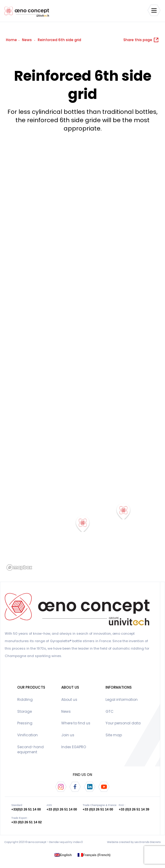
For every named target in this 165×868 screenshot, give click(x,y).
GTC (110, 711)
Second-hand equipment (30, 749)
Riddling (25, 699)
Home (11, 40)
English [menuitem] (66, 855)
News (27, 40)
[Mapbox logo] (19, 567)
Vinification (27, 735)
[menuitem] (63, 855)
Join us (68, 735)
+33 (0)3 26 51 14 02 (26, 822)
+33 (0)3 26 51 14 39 (134, 809)
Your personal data (123, 723)
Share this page (141, 40)
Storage (25, 711)
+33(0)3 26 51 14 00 (26, 809)
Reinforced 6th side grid (59, 40)
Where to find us (76, 723)
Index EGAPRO (74, 747)
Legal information (122, 699)
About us (69, 699)
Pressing (25, 723)
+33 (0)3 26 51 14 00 (62, 809)
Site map (114, 735)
